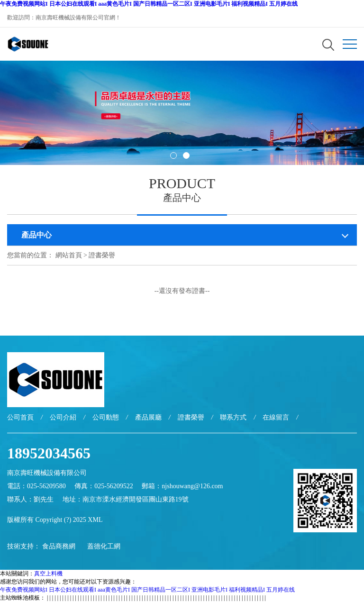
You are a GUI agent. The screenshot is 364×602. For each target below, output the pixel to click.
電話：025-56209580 (36, 486)
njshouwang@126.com (192, 486)
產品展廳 (148, 417)
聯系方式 (233, 417)
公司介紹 (63, 417)
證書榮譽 (102, 255)
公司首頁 (20, 417)
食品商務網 (59, 546)
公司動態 (106, 417)
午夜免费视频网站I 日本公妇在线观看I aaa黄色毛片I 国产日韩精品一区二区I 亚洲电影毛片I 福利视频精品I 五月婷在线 (149, 4)
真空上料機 (48, 574)
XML (95, 520)
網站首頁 (69, 255)
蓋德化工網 (104, 546)
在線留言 (276, 417)
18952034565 (49, 453)
